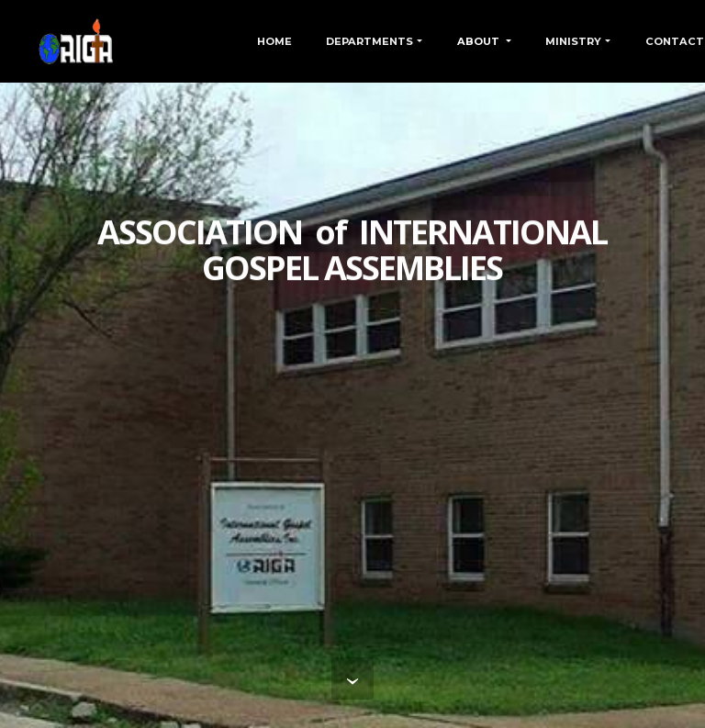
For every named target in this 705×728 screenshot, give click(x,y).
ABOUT (480, 41)
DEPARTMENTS (369, 41)
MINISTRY (573, 41)
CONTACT (675, 41)
